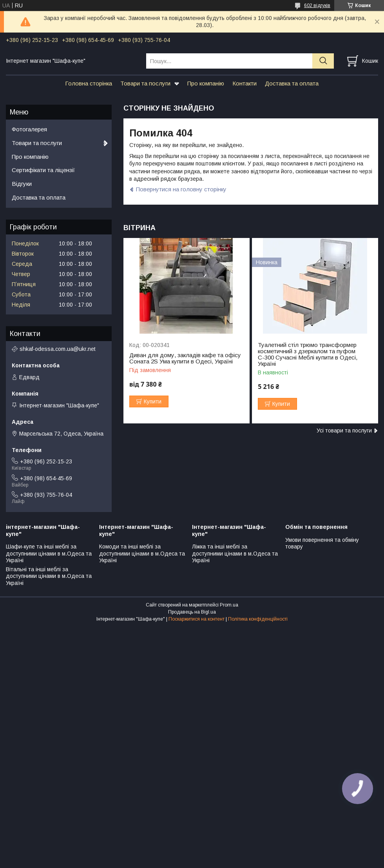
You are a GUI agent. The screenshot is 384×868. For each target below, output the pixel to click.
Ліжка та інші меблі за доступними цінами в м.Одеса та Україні (235, 553)
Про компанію (206, 83)
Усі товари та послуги (344, 430)
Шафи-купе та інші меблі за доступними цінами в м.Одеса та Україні (49, 553)
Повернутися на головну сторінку (181, 189)
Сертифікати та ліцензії (43, 170)
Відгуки (22, 184)
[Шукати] (323, 61)
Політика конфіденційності (258, 619)
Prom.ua (229, 605)
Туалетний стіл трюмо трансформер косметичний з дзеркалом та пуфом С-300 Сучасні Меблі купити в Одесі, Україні (308, 354)
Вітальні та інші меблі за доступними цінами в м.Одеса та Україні (49, 576)
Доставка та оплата (292, 83)
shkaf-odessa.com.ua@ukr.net (58, 349)
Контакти (245, 83)
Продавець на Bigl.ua (192, 612)
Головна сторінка (89, 83)
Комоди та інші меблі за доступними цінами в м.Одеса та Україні (142, 553)
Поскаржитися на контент (197, 619)
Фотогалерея (29, 129)
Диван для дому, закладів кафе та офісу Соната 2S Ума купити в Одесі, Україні (185, 358)
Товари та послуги (145, 83)
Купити (153, 401)
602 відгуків (317, 5)
